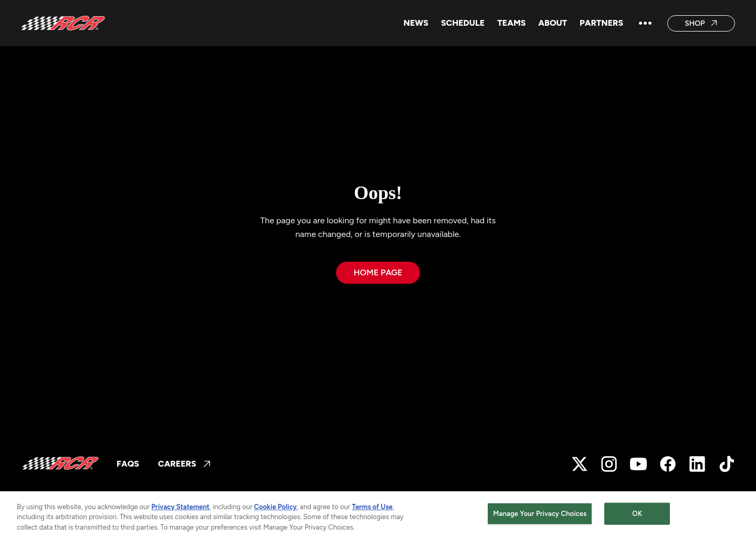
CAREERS (185, 464)
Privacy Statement (180, 510)
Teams (511, 23)
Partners (601, 23)
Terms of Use (372, 510)
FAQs (128, 464)
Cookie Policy (275, 510)
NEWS (416, 23)
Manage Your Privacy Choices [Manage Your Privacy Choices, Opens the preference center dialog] (540, 517)
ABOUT (553, 23)
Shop (701, 23)
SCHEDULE (463, 23)
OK (637, 517)
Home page (378, 272)
